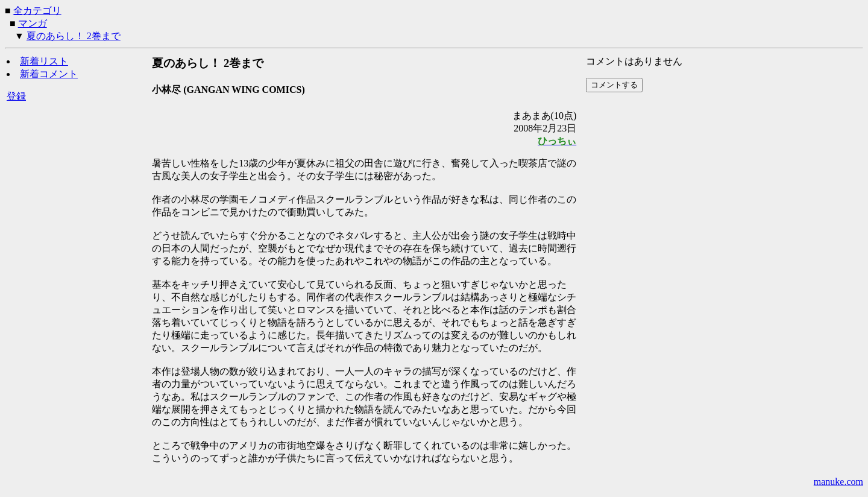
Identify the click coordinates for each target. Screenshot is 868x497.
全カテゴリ (37, 11)
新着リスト (44, 61)
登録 (16, 96)
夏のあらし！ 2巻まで (74, 36)
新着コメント (49, 74)
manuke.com (838, 482)
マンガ (33, 23)
